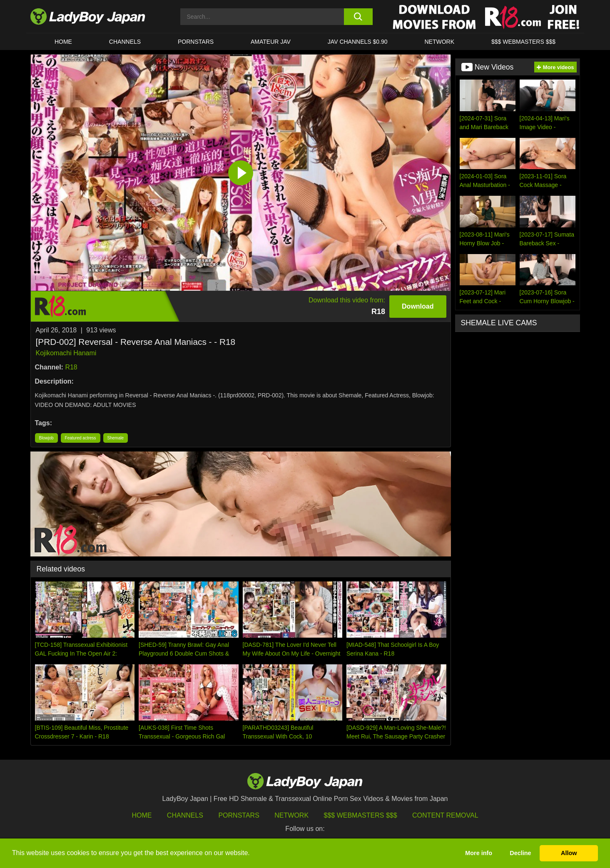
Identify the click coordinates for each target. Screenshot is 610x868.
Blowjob (46, 438)
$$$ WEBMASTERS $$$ (523, 42)
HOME (63, 42)
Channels (185, 815)
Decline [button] (520, 853)
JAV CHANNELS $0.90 (358, 42)
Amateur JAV (271, 42)
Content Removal (445, 815)
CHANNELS (125, 42)
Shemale (116, 438)
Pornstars (196, 42)
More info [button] (479, 853)
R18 (71, 367)
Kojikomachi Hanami (66, 353)
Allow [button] (569, 853)
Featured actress (81, 438)
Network (439, 42)
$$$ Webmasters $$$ (361, 815)
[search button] (358, 17)
